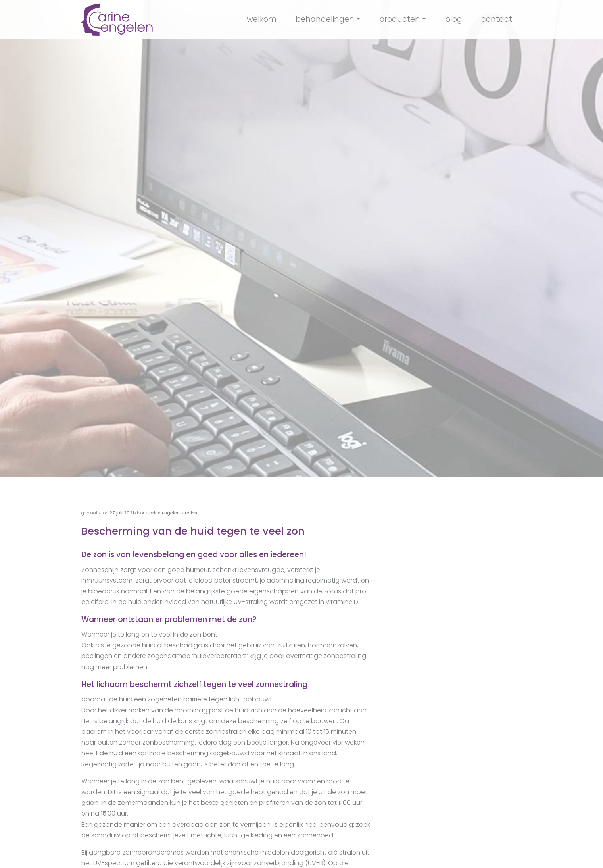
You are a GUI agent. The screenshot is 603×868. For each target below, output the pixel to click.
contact (497, 19)
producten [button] (400, 19)
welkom (262, 19)
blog (454, 19)
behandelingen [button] (325, 19)
